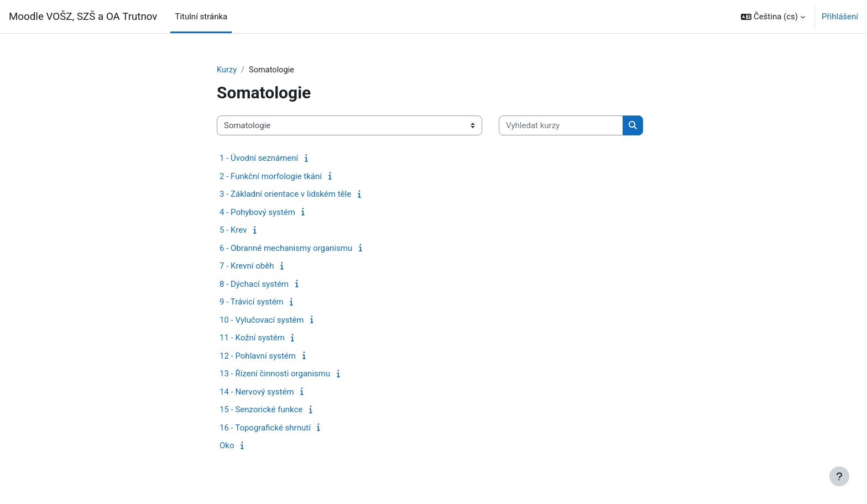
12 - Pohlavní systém (258, 356)
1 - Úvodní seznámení (259, 159)
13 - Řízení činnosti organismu (275, 374)
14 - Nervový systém (257, 392)
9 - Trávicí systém (252, 302)
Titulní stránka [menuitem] (201, 17)
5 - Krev (233, 230)
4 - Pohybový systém (257, 213)
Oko (227, 446)
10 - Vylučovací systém (262, 321)
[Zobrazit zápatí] (839, 476)
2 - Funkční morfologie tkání (271, 177)
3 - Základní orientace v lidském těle (285, 195)
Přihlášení (840, 17)
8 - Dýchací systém (254, 285)
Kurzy (227, 70)
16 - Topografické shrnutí (265, 428)
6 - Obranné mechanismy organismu (286, 249)
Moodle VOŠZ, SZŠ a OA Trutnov (83, 17)
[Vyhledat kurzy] (561, 126)
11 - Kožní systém (252, 338)
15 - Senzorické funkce (261, 410)
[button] (773, 17)
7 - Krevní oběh (247, 266)
